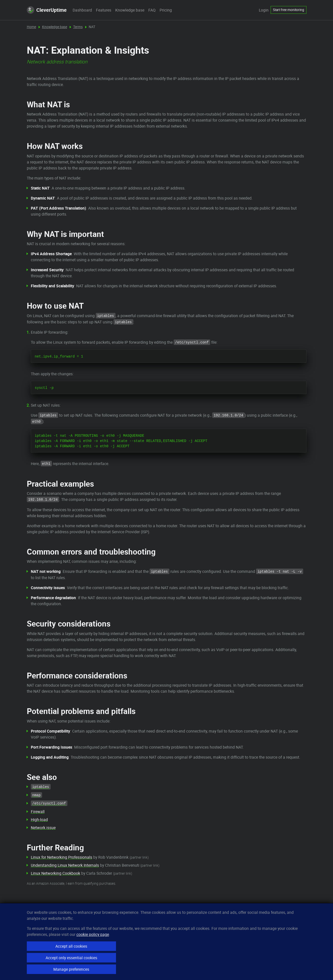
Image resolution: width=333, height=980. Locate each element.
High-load (39, 820)
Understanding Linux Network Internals (65, 865)
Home (31, 27)
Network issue (43, 828)
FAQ (152, 10)
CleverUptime (47, 10)
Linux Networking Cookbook (55, 873)
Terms (78, 27)
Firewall (38, 812)
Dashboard (82, 10)
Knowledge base (130, 10)
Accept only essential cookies (71, 958)
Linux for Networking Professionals (62, 857)
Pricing (166, 10)
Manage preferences (71, 969)
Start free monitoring (289, 10)
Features (104, 10)
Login (264, 10)
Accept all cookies (71, 946)
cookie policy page (93, 934)
